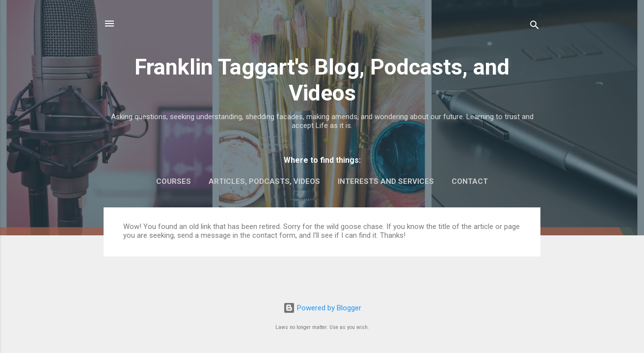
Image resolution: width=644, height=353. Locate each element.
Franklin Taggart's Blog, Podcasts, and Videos (322, 80)
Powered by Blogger (322, 308)
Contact (470, 181)
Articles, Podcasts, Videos (264, 181)
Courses (174, 181)
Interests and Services (386, 181)
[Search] (535, 27)
